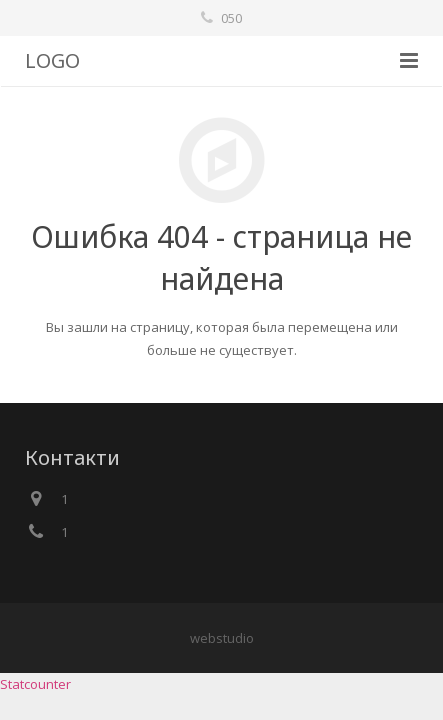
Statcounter (35, 684)
